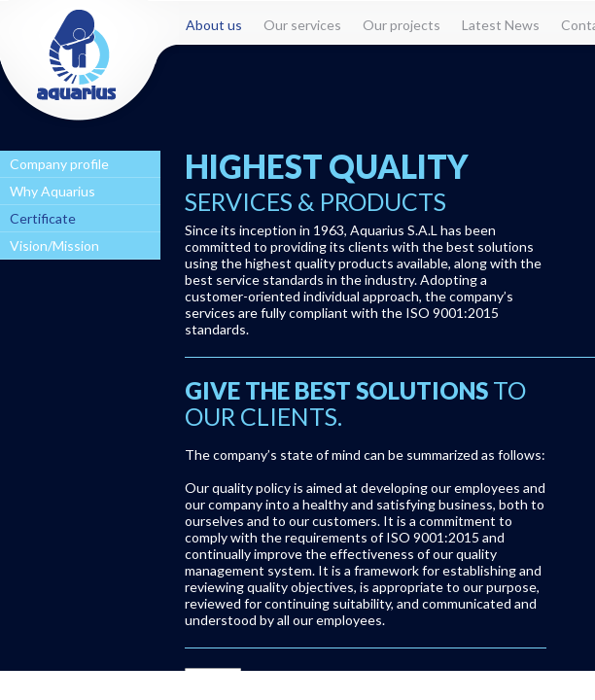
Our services (302, 25)
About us (214, 25)
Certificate (43, 218)
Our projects (402, 25)
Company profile (59, 164)
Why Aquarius (52, 191)
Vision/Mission (54, 245)
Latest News (501, 25)
